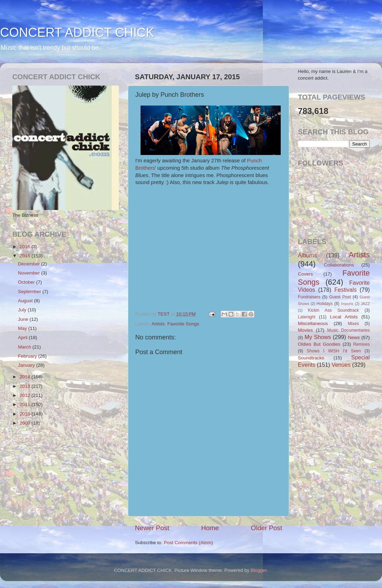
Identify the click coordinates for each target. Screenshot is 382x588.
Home (210, 528)
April (23, 337)
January (27, 365)
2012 (26, 395)
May (23, 328)
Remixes (361, 344)
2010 (26, 414)
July (23, 310)
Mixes (353, 324)
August (26, 301)
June (24, 319)
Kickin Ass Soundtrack (333, 310)
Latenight (307, 317)
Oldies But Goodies (319, 344)
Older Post (267, 528)
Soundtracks (311, 358)
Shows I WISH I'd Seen (334, 351)
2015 (26, 256)
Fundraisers (309, 297)
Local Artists (344, 317)
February (28, 356)
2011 (26, 404)
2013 (26, 386)
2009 (26, 423)
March (25, 347)
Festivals (346, 290)
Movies (305, 330)
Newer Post (152, 528)
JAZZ (365, 304)
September (30, 292)
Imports (347, 304)
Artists (158, 324)
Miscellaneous (313, 323)
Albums (307, 255)
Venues (341, 365)
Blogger (259, 570)
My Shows (318, 337)
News (354, 337)
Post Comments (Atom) (189, 543)
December (29, 264)
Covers (305, 274)
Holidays (325, 304)
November (29, 273)
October (27, 282)
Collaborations (339, 265)
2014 (26, 377)
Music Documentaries (349, 330)
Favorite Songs (183, 324)
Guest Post (340, 297)
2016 (26, 247)
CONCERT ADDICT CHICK (77, 32)
